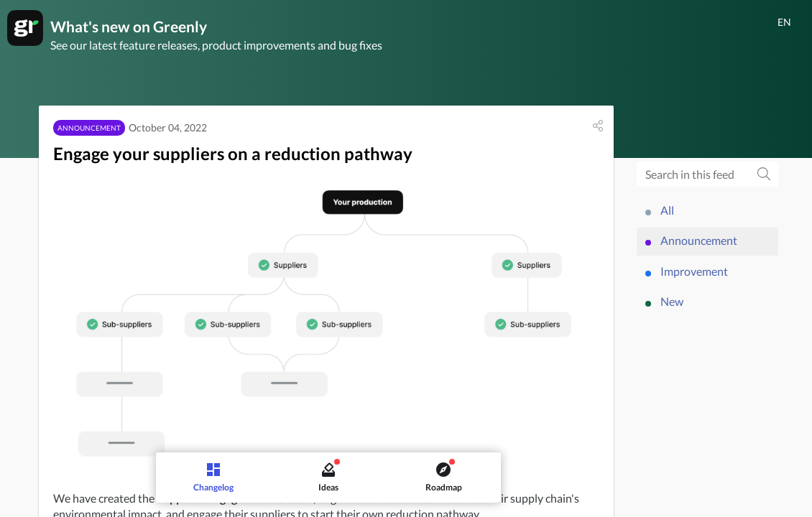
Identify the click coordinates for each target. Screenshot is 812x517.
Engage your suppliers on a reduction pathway (233, 155)
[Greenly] (25, 28)
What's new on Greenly (134, 28)
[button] (598, 128)
